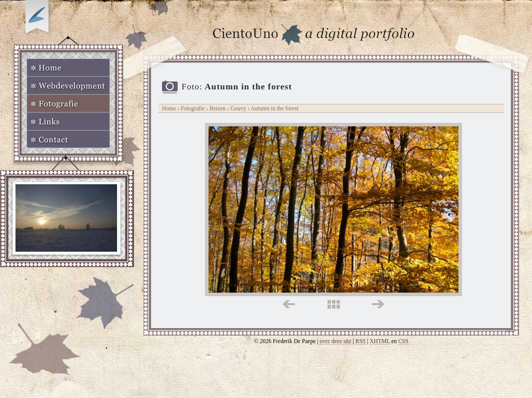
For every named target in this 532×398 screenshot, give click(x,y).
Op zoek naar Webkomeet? (38, 18)
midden (334, 304)
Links (68, 121)
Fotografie (68, 103)
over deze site (335, 341)
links (289, 304)
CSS (403, 341)
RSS (361, 341)
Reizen (217, 108)
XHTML (380, 341)
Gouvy (239, 108)
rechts (378, 304)
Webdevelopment (68, 85)
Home (68, 67)
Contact (68, 139)
